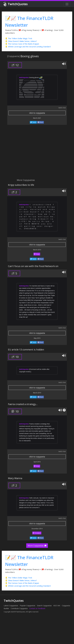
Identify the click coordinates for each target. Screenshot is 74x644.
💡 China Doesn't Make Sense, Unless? (21, 41)
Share (41, 122)
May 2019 (37, 338)
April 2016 (37, 462)
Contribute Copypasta (19, 608)
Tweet (33, 122)
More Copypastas (37, 546)
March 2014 (37, 250)
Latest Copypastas (11, 606)
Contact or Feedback (37, 608)
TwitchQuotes (16, 4)
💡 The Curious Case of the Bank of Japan (22, 44)
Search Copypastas (44, 606)
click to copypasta (37, 113)
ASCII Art (57, 606)
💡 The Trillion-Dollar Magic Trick (19, 38)
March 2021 (37, 118)
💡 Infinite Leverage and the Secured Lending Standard (28, 47)
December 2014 (37, 529)
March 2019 (37, 393)
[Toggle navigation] (67, 4)
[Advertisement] (22, 153)
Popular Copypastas (28, 606)
